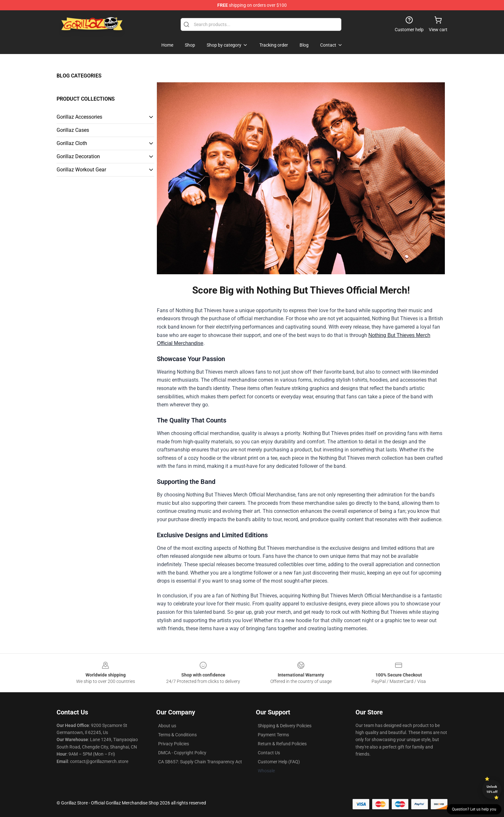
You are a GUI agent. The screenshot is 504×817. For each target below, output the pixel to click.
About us (167, 726)
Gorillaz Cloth (72, 143)
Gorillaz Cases (73, 130)
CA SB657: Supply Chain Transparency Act (200, 762)
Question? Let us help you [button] (474, 809)
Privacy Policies (174, 744)
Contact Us (269, 753)
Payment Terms (273, 735)
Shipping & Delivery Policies (285, 726)
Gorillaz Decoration (78, 156)
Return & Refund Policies (282, 744)
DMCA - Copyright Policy (182, 753)
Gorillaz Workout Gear (81, 170)
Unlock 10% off (492, 789)
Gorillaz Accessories (79, 117)
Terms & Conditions (177, 735)
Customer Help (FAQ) (279, 762)
